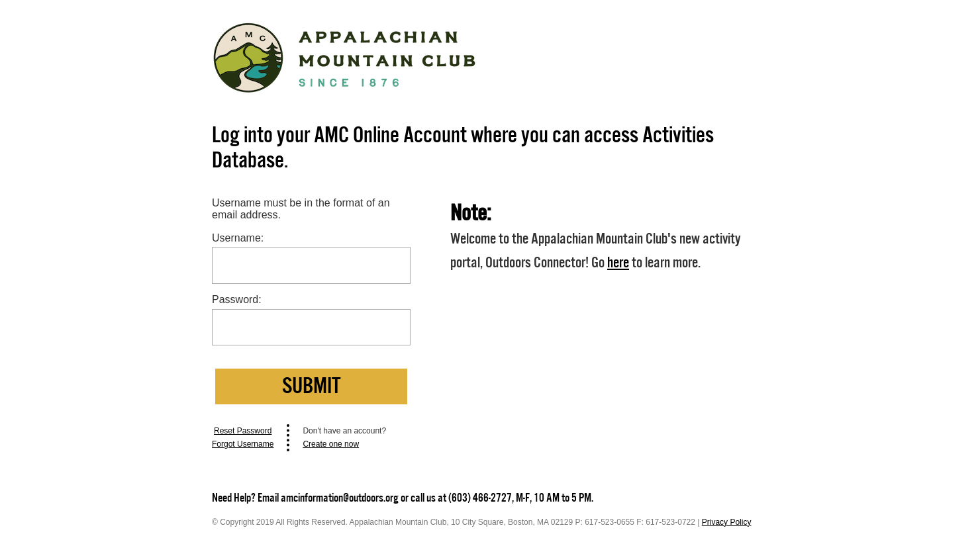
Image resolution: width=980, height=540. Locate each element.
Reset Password (243, 431)
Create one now (331, 444)
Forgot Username (243, 444)
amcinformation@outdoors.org (340, 498)
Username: (238, 238)
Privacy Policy (727, 522)
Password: (237, 299)
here (618, 263)
